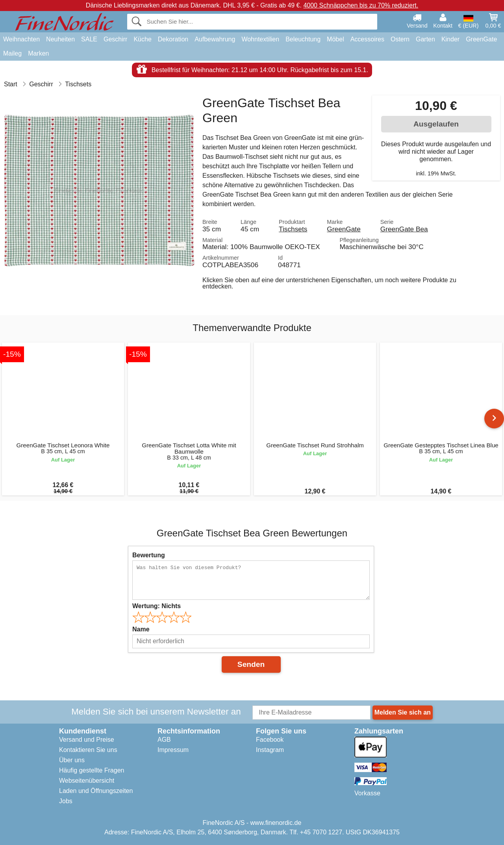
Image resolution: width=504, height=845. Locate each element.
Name (141, 629)
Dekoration (173, 39)
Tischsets (293, 229)
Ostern (400, 39)
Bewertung (149, 555)
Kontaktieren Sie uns (88, 750)
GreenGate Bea (404, 229)
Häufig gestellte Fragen (92, 770)
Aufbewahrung (215, 39)
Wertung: (157, 606)
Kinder (450, 39)
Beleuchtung (303, 39)
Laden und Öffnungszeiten (96, 791)
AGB (164, 740)
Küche (142, 39)
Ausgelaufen (436, 124)
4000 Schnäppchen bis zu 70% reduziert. (361, 5)
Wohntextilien (260, 39)
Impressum (173, 750)
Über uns (72, 760)
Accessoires (367, 39)
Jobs (66, 801)
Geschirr (115, 39)
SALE (89, 39)
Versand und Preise (87, 740)
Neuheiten (60, 39)
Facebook (270, 740)
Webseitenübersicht (87, 781)
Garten (425, 39)
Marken (38, 53)
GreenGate (481, 39)
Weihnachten (21, 39)
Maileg (12, 53)
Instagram (270, 750)
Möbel (335, 39)
